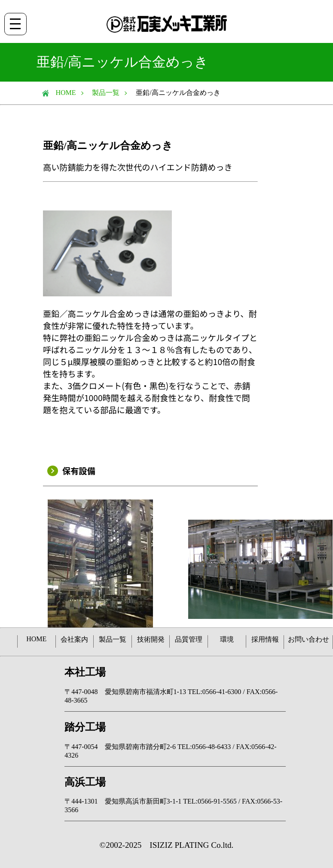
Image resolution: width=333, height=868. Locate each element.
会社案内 (74, 639)
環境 (227, 639)
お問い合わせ (309, 639)
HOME (63, 93)
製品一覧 (106, 93)
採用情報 (265, 639)
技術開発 (151, 639)
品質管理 (189, 639)
